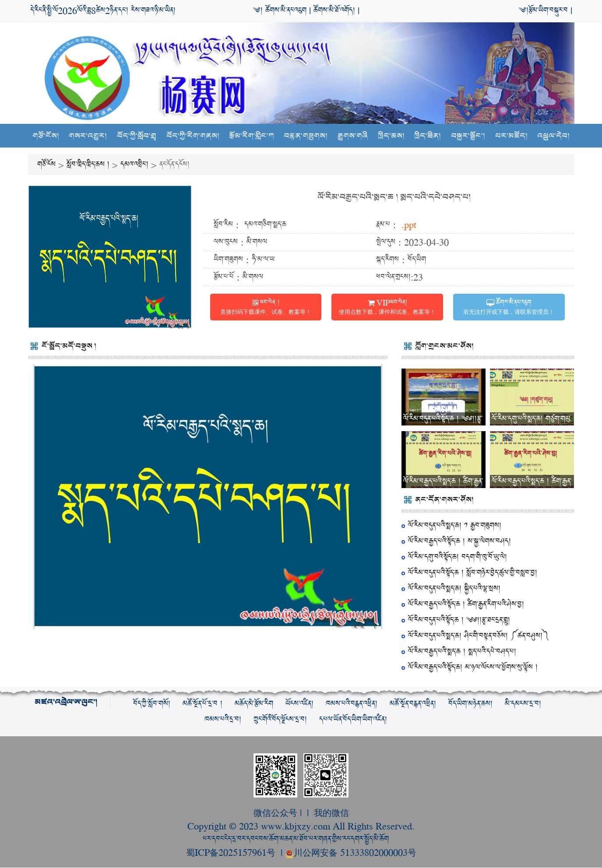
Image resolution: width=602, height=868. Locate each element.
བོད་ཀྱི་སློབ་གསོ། (152, 704)
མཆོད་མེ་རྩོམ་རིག (254, 704)
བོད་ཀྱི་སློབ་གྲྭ (137, 136)
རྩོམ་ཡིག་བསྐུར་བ (548, 10)
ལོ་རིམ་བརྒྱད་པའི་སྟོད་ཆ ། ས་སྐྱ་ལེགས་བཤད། (459, 542)
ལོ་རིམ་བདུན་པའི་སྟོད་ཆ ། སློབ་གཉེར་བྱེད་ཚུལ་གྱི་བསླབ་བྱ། (473, 573)
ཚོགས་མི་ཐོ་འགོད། (334, 10)
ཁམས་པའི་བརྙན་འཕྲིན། (352, 704)
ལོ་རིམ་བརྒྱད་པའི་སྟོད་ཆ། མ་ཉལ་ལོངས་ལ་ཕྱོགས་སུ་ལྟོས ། (473, 668)
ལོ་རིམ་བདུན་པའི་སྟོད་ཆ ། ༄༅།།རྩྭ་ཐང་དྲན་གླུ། (459, 620)
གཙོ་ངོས (46, 165)
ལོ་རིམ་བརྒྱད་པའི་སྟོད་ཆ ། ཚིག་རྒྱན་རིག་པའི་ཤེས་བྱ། (466, 605)
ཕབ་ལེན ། (266, 307)
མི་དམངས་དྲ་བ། (523, 704)
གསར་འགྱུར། (88, 136)
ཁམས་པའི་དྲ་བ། (223, 720)
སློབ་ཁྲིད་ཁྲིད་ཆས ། (88, 165)
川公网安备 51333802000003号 (351, 852)
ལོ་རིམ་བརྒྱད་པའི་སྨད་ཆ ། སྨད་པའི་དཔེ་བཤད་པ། (394, 198)
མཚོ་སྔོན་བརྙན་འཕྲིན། (413, 704)
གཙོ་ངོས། (46, 136)
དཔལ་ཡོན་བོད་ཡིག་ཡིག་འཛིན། (353, 720)
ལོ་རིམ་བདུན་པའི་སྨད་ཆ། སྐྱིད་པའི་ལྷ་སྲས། (454, 589)
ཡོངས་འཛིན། (299, 704)
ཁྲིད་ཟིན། (428, 136)
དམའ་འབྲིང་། (134, 165)
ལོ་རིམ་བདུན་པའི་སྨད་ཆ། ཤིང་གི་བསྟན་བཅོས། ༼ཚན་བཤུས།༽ (479, 636)
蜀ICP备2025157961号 (232, 852)
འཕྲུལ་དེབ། (553, 136)
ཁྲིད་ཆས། (391, 136)
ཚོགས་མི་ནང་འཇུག (285, 10)
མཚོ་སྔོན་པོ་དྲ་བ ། (202, 704)
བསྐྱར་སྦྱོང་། (468, 136)
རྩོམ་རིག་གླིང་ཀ (252, 136)
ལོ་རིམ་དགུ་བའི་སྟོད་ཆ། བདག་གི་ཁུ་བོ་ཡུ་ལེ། (458, 557)
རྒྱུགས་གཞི (353, 136)
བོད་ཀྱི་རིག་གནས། (192, 136)
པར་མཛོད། (511, 136)
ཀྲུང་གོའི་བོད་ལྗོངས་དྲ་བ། (280, 720)
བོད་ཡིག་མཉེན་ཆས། (470, 704)
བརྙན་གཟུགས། (306, 136)
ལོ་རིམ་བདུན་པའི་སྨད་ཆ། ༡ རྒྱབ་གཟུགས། (455, 526)
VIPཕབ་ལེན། (387, 307)
